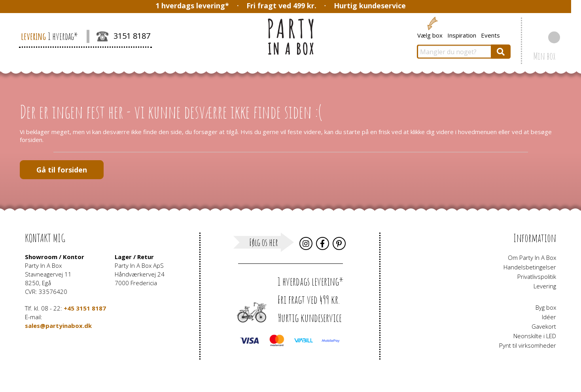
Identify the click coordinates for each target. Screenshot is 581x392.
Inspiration (462, 35)
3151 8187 (123, 37)
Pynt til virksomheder (528, 345)
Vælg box (430, 35)
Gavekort (544, 326)
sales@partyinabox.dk (58, 326)
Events (490, 35)
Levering (545, 286)
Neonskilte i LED (535, 336)
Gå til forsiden (62, 170)
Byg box (546, 307)
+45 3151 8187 (85, 308)
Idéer (549, 317)
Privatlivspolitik (537, 276)
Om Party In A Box (532, 258)
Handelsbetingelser (530, 267)
